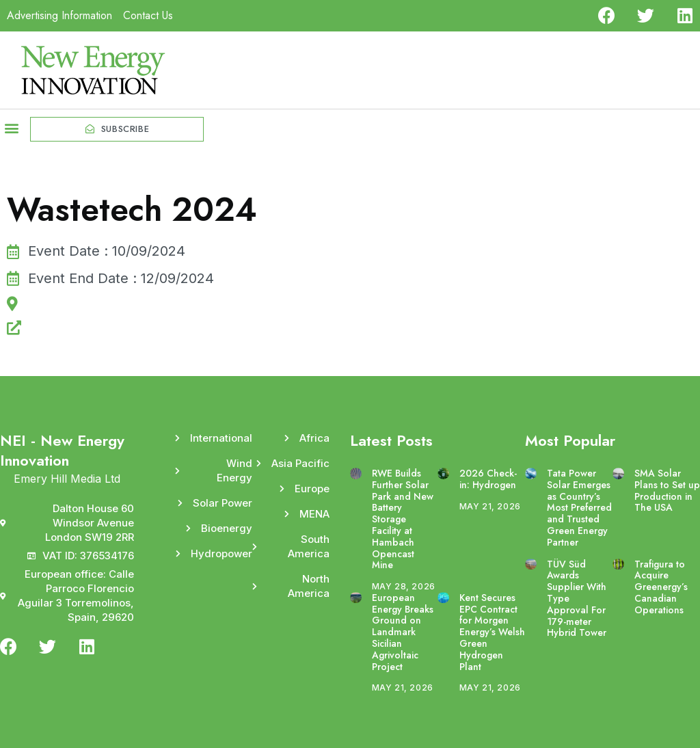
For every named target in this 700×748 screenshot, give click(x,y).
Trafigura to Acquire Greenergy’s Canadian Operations (661, 587)
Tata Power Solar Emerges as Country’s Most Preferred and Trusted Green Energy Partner (579, 508)
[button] (11, 128)
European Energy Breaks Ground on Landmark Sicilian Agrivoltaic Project (403, 632)
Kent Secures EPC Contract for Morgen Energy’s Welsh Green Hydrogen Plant (492, 632)
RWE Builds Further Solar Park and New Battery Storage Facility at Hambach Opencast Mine (403, 519)
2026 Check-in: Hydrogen (488, 479)
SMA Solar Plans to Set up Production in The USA (667, 490)
